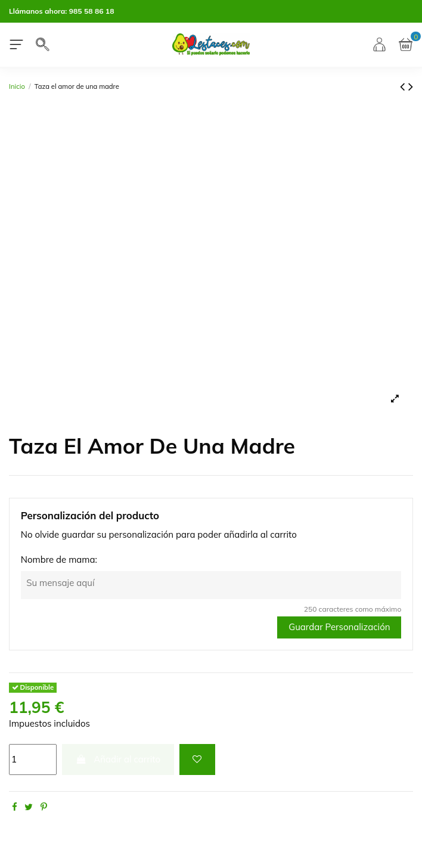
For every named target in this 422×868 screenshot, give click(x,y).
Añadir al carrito (118, 759)
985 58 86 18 (92, 11)
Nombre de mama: (59, 559)
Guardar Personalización (339, 627)
